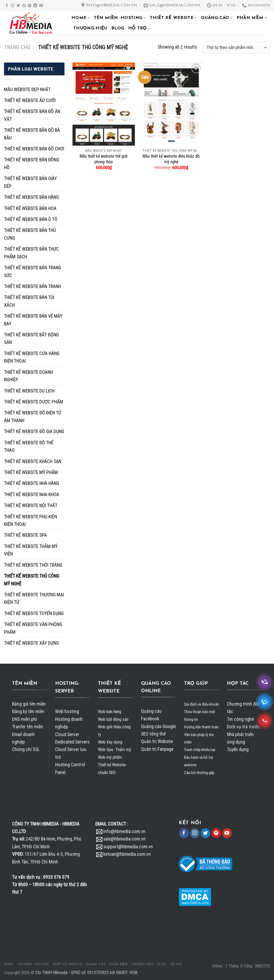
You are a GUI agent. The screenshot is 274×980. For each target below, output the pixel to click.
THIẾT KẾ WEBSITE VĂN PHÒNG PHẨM (33, 628)
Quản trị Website (157, 741)
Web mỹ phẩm (110, 757)
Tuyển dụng (238, 749)
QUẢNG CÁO (217, 18)
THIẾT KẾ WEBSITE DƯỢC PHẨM (34, 402)
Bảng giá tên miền (29, 704)
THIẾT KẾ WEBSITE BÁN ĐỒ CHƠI (34, 149)
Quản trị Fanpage (157, 749)
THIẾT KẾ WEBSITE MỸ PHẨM (31, 472)
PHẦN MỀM (252, 18)
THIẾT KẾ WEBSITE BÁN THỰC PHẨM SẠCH (31, 253)
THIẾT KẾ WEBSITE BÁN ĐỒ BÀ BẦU (32, 134)
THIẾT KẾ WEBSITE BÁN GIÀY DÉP (30, 182)
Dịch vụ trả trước (243, 727)
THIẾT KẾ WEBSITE (174, 18)
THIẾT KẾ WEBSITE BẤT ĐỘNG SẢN (31, 339)
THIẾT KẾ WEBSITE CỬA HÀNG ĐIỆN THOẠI (32, 357)
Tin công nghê (240, 719)
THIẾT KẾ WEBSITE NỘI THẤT (31, 505)
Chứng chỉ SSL (26, 749)
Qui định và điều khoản (201, 704)
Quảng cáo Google (158, 726)
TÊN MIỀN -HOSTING (120, 18)
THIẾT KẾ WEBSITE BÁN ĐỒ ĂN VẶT (32, 115)
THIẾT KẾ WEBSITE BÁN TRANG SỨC (33, 271)
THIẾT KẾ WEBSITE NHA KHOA (32, 495)
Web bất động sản (113, 719)
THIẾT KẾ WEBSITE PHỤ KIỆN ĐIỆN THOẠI (31, 520)
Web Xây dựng (110, 742)
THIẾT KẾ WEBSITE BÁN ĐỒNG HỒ (32, 164)
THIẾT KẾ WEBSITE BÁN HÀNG (31, 197)
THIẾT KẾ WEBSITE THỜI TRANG (33, 565)
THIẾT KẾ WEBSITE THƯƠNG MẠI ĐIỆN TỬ (34, 598)
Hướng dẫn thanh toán (201, 727)
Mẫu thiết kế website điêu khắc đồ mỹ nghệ (171, 159)
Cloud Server (67, 734)
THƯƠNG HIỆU (90, 28)
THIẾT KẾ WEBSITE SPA (25, 535)
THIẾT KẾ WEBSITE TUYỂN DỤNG (34, 613)
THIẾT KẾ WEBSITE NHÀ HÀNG (32, 483)
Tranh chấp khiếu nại (200, 750)
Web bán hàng (110, 712)
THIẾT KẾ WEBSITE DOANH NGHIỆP (28, 376)
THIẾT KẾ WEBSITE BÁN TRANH (33, 286)
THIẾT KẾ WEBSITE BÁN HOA (30, 208)
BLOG (118, 28)
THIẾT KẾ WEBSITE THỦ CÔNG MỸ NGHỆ (32, 580)
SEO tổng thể (153, 734)
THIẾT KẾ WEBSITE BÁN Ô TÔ (31, 219)
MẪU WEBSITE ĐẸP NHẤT (27, 90)
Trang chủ (17, 47)
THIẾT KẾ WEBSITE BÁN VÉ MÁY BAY (33, 320)
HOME (81, 18)
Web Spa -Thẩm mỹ (115, 750)
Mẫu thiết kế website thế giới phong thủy (104, 159)
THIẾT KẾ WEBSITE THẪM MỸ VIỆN (31, 550)
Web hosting (67, 711)
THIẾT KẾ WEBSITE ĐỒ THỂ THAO (29, 446)
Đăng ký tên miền (28, 711)
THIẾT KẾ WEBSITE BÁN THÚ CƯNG (30, 234)
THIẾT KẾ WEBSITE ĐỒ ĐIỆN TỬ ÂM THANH (33, 417)
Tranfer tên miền (28, 727)
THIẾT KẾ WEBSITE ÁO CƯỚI (30, 100)
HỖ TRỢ (139, 28)
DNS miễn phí (24, 719)
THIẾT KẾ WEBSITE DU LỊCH (29, 391)
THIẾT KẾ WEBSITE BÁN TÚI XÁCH (29, 301)
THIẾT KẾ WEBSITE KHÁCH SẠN (33, 461)
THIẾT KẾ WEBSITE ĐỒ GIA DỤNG (34, 431)
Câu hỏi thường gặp (199, 773)
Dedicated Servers (72, 742)
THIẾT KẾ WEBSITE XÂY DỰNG (31, 643)
